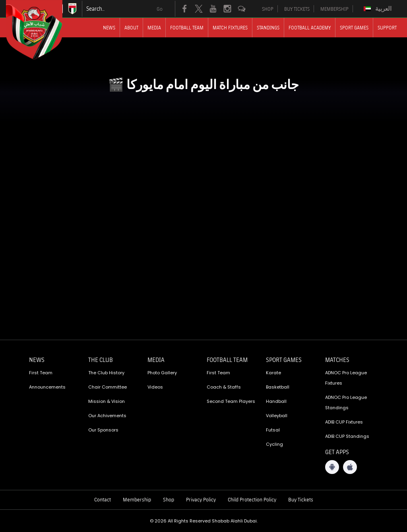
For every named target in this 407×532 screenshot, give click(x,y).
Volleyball (277, 416)
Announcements (47, 387)
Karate (273, 373)
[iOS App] (350, 467)
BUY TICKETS (297, 9)
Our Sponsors (103, 430)
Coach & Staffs (224, 387)
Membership (137, 499)
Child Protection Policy (252, 499)
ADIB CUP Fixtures (344, 422)
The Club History (106, 373)
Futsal (273, 430)
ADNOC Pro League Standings (346, 402)
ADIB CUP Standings (347, 436)
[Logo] (41, 30)
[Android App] (332, 467)
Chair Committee (108, 387)
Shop (169, 499)
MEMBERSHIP (334, 9)
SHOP (268, 9)
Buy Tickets (301, 499)
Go (160, 9)
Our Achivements (107, 416)
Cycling (274, 444)
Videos (155, 387)
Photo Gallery (162, 373)
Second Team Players (231, 401)
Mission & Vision (107, 401)
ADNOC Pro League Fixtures (346, 378)
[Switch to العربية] (379, 9)
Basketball (278, 387)
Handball (276, 401)
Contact (103, 499)
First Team (41, 373)
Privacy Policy (201, 499)
